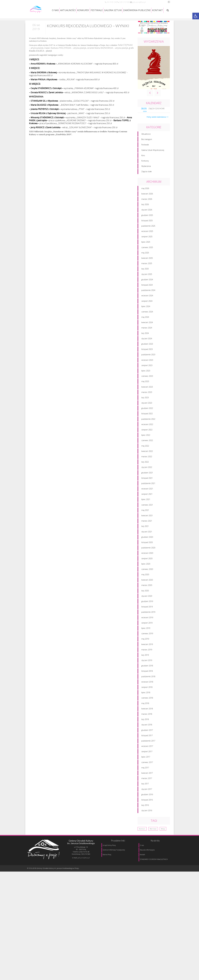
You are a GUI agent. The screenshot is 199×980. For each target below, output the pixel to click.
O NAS (55, 10)
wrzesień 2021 (147, 498)
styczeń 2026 (147, 220)
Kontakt (142, 855)
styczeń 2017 (147, 799)
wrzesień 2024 (147, 305)
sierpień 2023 (147, 375)
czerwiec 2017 (147, 772)
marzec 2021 (147, 531)
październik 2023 (148, 364)
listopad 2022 (147, 423)
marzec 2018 (147, 724)
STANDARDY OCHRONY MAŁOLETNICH (154, 859)
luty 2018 (145, 729)
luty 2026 (145, 214)
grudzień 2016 (147, 804)
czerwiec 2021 (147, 514)
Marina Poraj (107, 855)
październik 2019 (148, 622)
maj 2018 (145, 713)
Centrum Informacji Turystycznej (114, 850)
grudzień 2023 (147, 354)
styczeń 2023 (147, 413)
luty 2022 (145, 472)
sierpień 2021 (147, 504)
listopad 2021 (147, 488)
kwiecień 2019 (147, 654)
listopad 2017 (147, 745)
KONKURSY (83, 10)
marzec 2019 (147, 659)
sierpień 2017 (147, 761)
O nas (142, 845)
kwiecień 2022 (147, 461)
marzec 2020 (147, 595)
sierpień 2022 (147, 439)
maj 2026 (145, 198)
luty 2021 (145, 536)
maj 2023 (145, 391)
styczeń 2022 (147, 477)
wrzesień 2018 (147, 691)
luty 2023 (145, 407)
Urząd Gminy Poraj (109, 845)
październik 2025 (148, 236)
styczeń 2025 (147, 284)
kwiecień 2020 (147, 590)
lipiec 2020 (146, 573)
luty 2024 (145, 343)
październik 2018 (148, 686)
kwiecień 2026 (147, 203)
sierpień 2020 (147, 568)
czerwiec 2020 (147, 579)
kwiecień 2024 (147, 332)
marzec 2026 (147, 209)
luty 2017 (145, 793)
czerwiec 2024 (147, 321)
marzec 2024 (147, 337)
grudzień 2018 (147, 675)
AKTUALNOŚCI (68, 10)
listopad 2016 (147, 810)
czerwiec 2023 (147, 386)
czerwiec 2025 (147, 257)
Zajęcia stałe (147, 181)
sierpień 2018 (147, 697)
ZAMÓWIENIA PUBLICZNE (137, 10)
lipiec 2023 (146, 380)
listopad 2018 (147, 681)
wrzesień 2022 (147, 434)
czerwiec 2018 (147, 708)
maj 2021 (145, 520)
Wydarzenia (146, 176)
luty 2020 (145, 600)
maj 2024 (145, 327)
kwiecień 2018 (147, 718)
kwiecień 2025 (147, 268)
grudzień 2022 (147, 418)
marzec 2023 (147, 402)
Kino (143, 165)
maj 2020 (145, 584)
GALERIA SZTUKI (113, 10)
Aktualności (146, 144)
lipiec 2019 (146, 638)
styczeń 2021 (147, 541)
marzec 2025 (147, 273)
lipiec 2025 (146, 252)
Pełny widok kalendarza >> (157, 127)
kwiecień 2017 (147, 783)
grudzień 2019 (147, 611)
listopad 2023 (147, 359)
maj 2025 (145, 262)
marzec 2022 (147, 466)
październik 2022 (148, 429)
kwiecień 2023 (147, 396)
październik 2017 (148, 750)
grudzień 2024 (147, 289)
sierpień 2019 (147, 632)
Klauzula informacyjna (147, 850)
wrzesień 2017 (147, 756)
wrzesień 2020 (147, 563)
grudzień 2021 (147, 482)
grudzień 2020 (147, 547)
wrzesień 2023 (147, 370)
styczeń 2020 (147, 606)
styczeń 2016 (147, 820)
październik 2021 (148, 493)
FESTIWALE (97, 10)
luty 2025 (145, 279)
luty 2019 (145, 665)
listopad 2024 (147, 295)
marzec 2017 (147, 788)
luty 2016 (145, 815)
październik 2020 (148, 557)
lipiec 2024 (146, 316)
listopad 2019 (147, 616)
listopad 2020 (147, 552)
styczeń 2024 (147, 348)
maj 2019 (145, 649)
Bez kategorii (147, 149)
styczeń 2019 (147, 670)
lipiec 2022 (146, 445)
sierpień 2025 (147, 246)
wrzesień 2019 (147, 627)
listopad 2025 (147, 230)
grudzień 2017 (147, 740)
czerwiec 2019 (147, 643)
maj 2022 (145, 455)
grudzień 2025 (147, 225)
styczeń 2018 (147, 734)
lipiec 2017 (146, 767)
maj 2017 (145, 777)
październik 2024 (148, 300)
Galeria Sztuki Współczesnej (153, 160)
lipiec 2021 (146, 509)
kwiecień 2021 (147, 525)
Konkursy (145, 171)
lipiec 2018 (146, 702)
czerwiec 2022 (147, 450)
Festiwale (145, 154)
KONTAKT (157, 10)
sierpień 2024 (147, 311)
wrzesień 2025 (147, 241)
